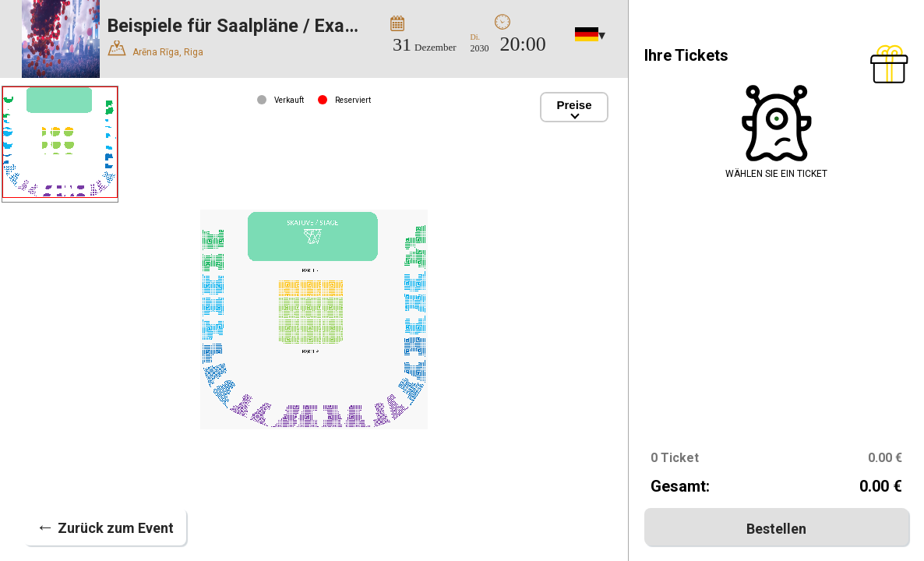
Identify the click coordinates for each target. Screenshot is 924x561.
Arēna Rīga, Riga (155, 50)
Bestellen (776, 529)
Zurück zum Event (105, 527)
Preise (575, 105)
